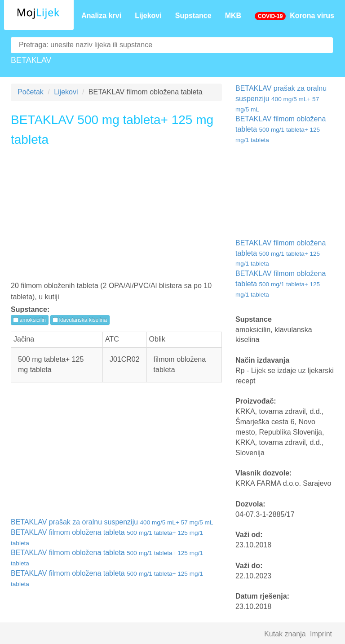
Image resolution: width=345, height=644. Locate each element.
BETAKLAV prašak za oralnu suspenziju (112, 522)
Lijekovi (148, 16)
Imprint (321, 634)
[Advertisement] (116, 217)
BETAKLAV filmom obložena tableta (281, 129)
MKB (233, 16)
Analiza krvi (101, 16)
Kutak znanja (285, 634)
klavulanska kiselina (80, 320)
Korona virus (294, 16)
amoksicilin (30, 320)
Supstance (193, 16)
